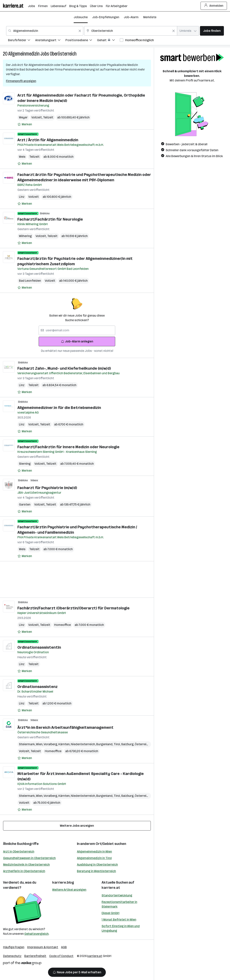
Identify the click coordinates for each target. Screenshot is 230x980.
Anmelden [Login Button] (214, 6)
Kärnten (65, 744)
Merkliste (150, 17)
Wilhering (25, 236)
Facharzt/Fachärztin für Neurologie (50, 219)
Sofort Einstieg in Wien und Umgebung (121, 928)
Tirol (117, 744)
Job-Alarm (131, 17)
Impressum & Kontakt (43, 947)
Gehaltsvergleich (36, 934)
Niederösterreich (84, 744)
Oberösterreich (63, 54)
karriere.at (111, 888)
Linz (22, 197)
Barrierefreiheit (35, 956)
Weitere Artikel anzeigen (69, 890)
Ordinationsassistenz (38, 687)
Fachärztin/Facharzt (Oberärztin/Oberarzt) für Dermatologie (73, 608)
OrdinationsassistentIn (39, 647)
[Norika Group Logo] (22, 964)
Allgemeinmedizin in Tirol (94, 858)
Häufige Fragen (14, 947)
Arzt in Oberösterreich (19, 852)
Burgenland (105, 744)
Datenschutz (12, 956)
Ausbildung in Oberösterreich (97, 865)
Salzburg (128, 744)
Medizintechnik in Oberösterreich (26, 865)
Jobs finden (212, 31)
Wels (22, 157)
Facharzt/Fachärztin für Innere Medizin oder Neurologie (68, 447)
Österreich (143, 744)
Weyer (23, 117)
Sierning (25, 464)
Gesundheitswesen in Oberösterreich (29, 858)
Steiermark (27, 744)
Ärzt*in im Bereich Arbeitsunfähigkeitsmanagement (65, 727)
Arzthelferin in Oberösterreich (24, 871)
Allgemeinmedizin (24, 54)
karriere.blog (63, 882)
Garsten (25, 504)
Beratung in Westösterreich (96, 871)
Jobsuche (81, 17)
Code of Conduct (61, 956)
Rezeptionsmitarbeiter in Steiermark (119, 904)
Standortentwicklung (117, 895)
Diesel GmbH (111, 913)
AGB (64, 947)
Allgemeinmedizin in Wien (94, 852)
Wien (40, 744)
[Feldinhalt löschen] (80, 31)
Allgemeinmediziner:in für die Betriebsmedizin (59, 408)
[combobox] (45, 31)
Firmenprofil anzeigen (21, 81)
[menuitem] (22, 41)
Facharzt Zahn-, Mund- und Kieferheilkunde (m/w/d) (64, 368)
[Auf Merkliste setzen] (25, 124)
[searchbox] (77, 330)
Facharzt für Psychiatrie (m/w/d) (47, 488)
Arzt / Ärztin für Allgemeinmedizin (48, 140)
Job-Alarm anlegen (77, 341)
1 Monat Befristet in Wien (119, 920)
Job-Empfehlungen (106, 17)
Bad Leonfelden (30, 281)
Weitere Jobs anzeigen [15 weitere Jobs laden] (77, 826)
